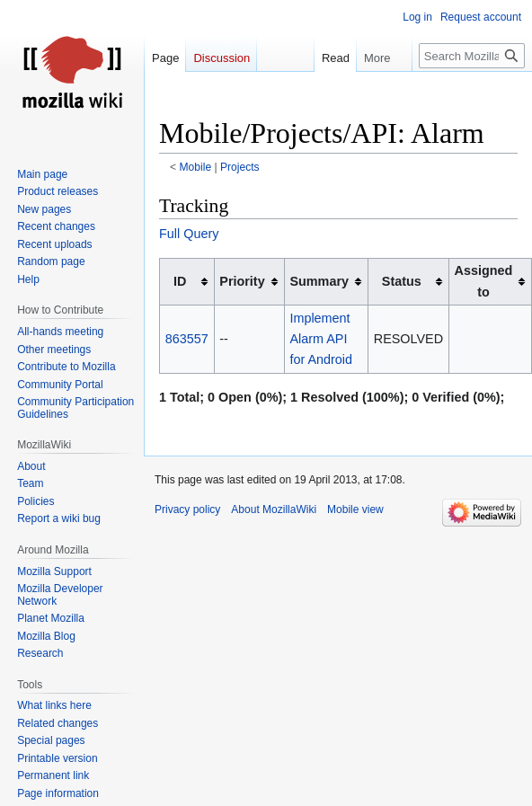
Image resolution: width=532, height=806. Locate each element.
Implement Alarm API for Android (321, 339)
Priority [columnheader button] (242, 281)
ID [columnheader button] (180, 281)
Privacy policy (187, 509)
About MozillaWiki (274, 509)
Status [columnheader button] (402, 281)
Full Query (189, 234)
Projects (240, 167)
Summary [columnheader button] (319, 281)
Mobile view (355, 509)
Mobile (196, 167)
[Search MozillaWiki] (472, 56)
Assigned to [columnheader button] (484, 281)
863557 (187, 339)
